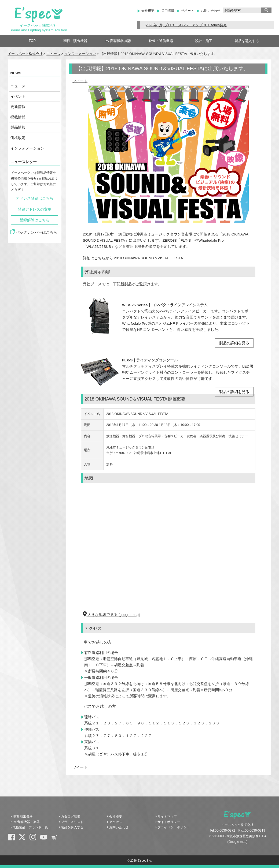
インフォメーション (80, 54)
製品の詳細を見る (234, 343)
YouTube (46, 839)
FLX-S (186, 240)
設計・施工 (204, 41)
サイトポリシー (169, 822)
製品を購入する (247, 41)
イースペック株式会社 (25, 54)
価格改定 (18, 138)
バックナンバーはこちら (34, 232)
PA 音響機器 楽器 (118, 41)
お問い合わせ (211, 11)
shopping (56, 839)
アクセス (116, 822)
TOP (32, 41)
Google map (238, 842)
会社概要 (148, 11)
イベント (18, 97)
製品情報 (18, 127)
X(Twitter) (24, 839)
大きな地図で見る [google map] (111, 615)
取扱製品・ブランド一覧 (30, 827)
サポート (188, 11)
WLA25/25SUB (99, 247)
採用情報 (168, 11)
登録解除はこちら (35, 220)
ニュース (53, 54)
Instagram (35, 839)
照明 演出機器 (75, 41)
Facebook (13, 839)
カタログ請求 (71, 817)
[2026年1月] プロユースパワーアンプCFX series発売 (186, 25)
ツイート (80, 81)
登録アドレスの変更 (35, 209)
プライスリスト (72, 822)
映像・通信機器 (161, 41)
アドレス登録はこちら (35, 198)
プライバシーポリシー (174, 827)
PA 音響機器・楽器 (26, 822)
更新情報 (18, 107)
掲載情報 (18, 117)
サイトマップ (167, 817)
